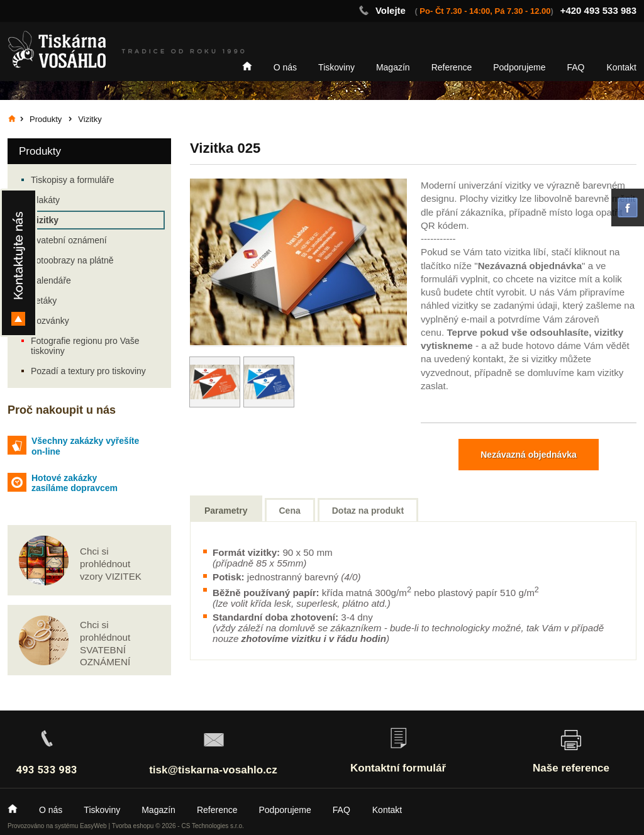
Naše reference (571, 768)
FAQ (576, 67)
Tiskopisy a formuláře (73, 180)
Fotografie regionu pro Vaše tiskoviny (85, 346)
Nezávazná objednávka (529, 455)
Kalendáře (51, 280)
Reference (452, 67)
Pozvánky (50, 321)
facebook (628, 207)
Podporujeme (519, 67)
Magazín (393, 67)
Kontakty (19, 263)
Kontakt (622, 67)
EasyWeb (93, 826)
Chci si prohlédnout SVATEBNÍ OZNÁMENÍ (105, 643)
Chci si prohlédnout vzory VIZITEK (111, 564)
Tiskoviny (336, 67)
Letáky (44, 301)
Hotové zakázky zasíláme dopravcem (75, 483)
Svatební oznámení (69, 240)
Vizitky (45, 220)
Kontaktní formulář (398, 768)
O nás (285, 67)
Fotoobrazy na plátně (72, 260)
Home (247, 66)
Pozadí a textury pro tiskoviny (88, 371)
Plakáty (45, 200)
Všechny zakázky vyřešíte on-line (85, 446)
